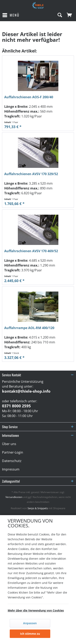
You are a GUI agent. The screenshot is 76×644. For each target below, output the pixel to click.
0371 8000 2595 (16, 406)
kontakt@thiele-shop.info (26, 391)
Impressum (11, 469)
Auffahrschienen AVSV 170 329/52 (31, 174)
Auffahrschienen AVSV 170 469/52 (31, 251)
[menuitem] (11, 15)
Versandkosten (14, 497)
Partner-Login (13, 452)
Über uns (9, 444)
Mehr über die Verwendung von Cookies (36, 610)
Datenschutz (12, 461)
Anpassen (30, 623)
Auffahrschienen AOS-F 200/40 (29, 97)
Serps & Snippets (38, 508)
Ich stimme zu (30, 634)
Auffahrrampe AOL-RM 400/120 (29, 328)
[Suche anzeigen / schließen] (60, 15)
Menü (11, 15)
